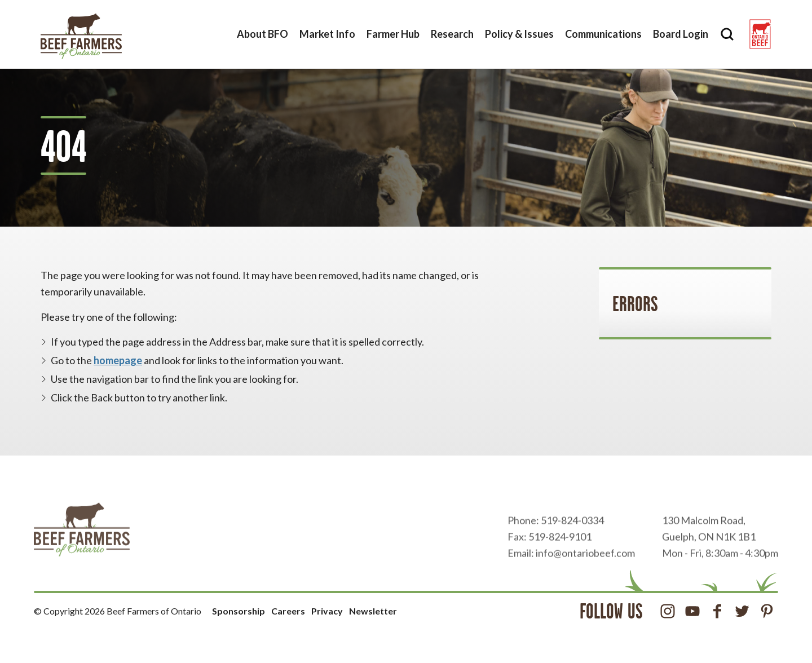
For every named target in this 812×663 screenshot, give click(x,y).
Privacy (327, 611)
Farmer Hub (393, 34)
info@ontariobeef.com (585, 574)
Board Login (681, 34)
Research (452, 34)
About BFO (262, 34)
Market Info (327, 34)
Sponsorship (239, 611)
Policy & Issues (519, 34)
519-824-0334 (572, 541)
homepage (118, 360)
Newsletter (373, 611)
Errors (635, 304)
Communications (603, 34)
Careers (288, 611)
